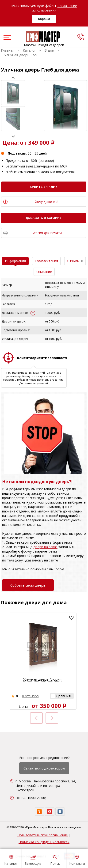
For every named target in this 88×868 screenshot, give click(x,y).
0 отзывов (30, 696)
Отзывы (75, 261)
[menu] (7, 38)
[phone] (81, 37)
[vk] (60, 812)
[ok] (39, 812)
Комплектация (46, 261)
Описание (44, 272)
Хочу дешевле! (47, 202)
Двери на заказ (45, 547)
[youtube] (50, 812)
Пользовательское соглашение (43, 835)
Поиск (55, 859)
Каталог (11, 859)
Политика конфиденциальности (44, 842)
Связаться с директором (44, 768)
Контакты (77, 859)
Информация (15, 261)
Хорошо (44, 19)
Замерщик (33, 859)
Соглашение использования (54, 8)
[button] (62, 696)
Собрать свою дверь (28, 585)
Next (13, 136)
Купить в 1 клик (44, 187)
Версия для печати (47, 233)
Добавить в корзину (44, 218)
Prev (13, 78)
